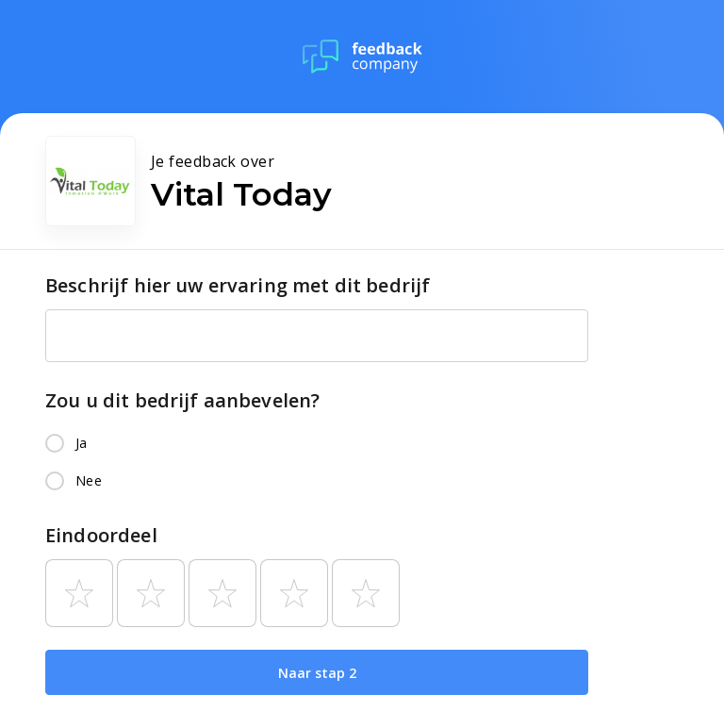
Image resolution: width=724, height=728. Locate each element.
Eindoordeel (101, 535)
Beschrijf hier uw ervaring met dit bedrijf (238, 285)
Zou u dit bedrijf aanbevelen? (182, 400)
